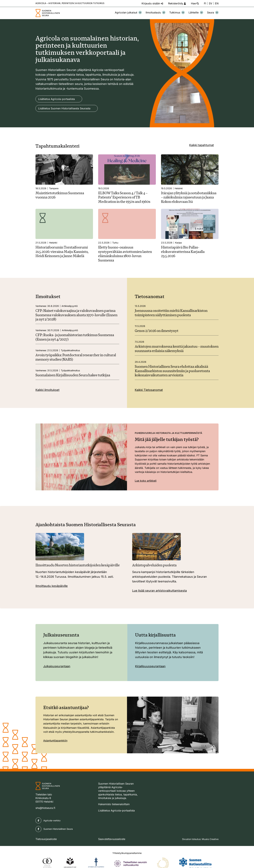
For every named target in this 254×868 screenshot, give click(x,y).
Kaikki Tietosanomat (149, 390)
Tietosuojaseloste (46, 839)
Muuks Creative (210, 839)
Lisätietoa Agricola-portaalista (57, 99)
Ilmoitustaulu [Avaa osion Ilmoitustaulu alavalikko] (156, 12)
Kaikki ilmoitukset (47, 390)
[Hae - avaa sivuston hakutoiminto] (195, 3)
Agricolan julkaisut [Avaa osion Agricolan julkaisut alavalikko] (128, 12)
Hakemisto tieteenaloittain (114, 804)
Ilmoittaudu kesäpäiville (52, 586)
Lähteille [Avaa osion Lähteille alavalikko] (196, 12)
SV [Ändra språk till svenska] (211, 3)
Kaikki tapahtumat (202, 145)
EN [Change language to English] (217, 3)
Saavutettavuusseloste (112, 839)
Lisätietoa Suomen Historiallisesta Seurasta (64, 108)
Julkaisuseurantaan (57, 666)
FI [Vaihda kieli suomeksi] (205, 3)
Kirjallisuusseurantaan (150, 666)
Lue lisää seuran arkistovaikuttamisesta (159, 591)
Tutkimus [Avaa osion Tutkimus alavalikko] (177, 12)
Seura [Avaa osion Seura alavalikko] (213, 12)
